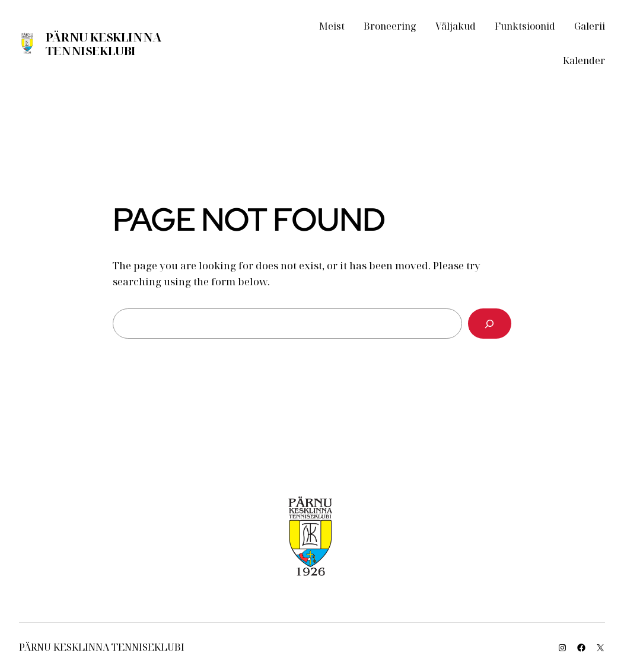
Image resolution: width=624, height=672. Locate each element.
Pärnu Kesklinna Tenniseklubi (104, 44)
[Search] (490, 324)
